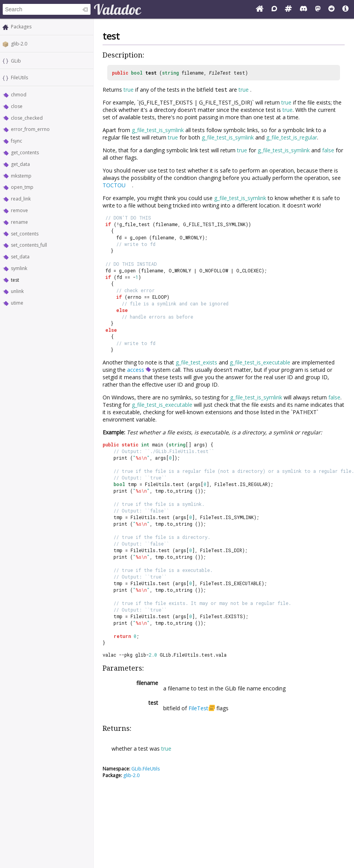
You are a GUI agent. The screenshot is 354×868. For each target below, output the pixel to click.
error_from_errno (30, 129)
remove (19, 210)
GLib (16, 61)
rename (19, 222)
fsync (17, 141)
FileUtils (19, 78)
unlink (17, 291)
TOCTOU (114, 185)
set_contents (25, 234)
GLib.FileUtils (146, 769)
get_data (20, 164)
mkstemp (21, 176)
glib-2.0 (19, 44)
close (17, 106)
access (136, 370)
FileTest (220, 73)
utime (17, 303)
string (170, 73)
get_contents (25, 153)
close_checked (27, 118)
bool (137, 73)
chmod (19, 95)
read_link (21, 199)
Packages (21, 27)
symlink (19, 268)
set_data (20, 257)
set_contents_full (29, 245)
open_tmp (22, 187)
